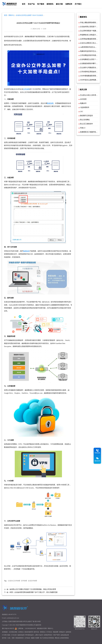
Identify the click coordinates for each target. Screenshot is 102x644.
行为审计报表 (6, 635)
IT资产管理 (56, 635)
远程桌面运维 (65, 635)
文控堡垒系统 (13, 632)
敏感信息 (26, 251)
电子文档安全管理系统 (47, 638)
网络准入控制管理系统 (62, 638)
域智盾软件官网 (42, 628)
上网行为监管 (39, 635)
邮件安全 (36, 632)
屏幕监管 (62, 632)
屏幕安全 (43, 632)
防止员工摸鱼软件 (86, 124)
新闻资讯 (50, 4)
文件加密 (26, 89)
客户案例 (41, 4)
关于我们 (78, 4)
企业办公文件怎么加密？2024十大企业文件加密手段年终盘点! (24, 16)
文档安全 (21, 632)
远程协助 (68, 632)
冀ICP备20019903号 (8, 628)
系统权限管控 (20, 638)
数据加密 (50, 103)
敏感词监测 (21, 635)
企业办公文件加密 (14, 581)
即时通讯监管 (29, 635)
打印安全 (49, 632)
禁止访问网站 (85, 120)
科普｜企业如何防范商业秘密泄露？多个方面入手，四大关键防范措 (34, 592)
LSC (82, 111)
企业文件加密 (32, 581)
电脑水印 (83, 103)
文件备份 (27, 638)
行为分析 (14, 635)
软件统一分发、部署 (8, 638)
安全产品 (31, 4)
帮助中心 (12, 15)
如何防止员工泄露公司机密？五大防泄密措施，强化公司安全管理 (33, 589)
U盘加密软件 (85, 107)
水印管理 (83, 99)
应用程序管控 (48, 635)
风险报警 (56, 632)
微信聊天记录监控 (86, 116)
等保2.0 (83, 128)
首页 (24, 4)
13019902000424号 (30, 628)
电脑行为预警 (35, 638)
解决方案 (59, 4)
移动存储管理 (29, 632)
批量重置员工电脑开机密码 (90, 132)
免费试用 (69, 4)
